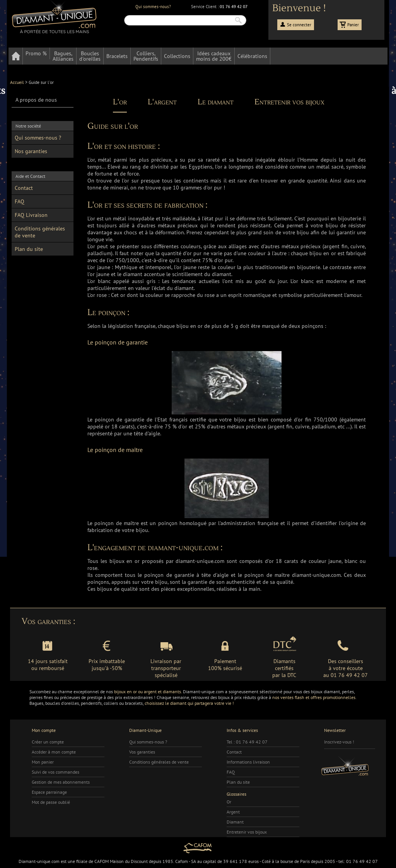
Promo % (36, 53)
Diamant (235, 822)
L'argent (162, 102)
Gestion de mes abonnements (61, 782)
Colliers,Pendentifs (146, 56)
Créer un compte (48, 742)
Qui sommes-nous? (153, 7)
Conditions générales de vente (40, 232)
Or (229, 802)
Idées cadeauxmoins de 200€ (214, 56)
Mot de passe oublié (51, 802)
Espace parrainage (49, 792)
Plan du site (29, 249)
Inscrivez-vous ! (339, 742)
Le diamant (216, 102)
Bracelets (117, 56)
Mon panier (43, 762)
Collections (177, 56)
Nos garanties (31, 151)
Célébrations (252, 56)
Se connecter (299, 25)
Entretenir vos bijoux (289, 102)
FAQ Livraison (31, 215)
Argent (233, 812)
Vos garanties (142, 752)
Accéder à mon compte (54, 752)
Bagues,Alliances (63, 56)
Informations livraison (248, 762)
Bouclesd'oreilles (90, 56)
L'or (120, 102)
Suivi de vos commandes (55, 772)
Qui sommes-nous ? (38, 138)
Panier (353, 25)
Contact (24, 188)
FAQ (20, 201)
